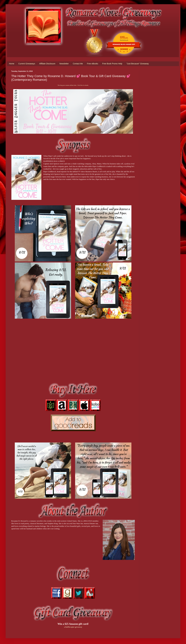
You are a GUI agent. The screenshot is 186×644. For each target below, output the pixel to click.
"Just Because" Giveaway (138, 64)
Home (12, 64)
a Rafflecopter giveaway (73, 627)
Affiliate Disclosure (47, 64)
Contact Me (78, 64)
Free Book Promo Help (112, 64)
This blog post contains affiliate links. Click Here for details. (73, 85)
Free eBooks (93, 64)
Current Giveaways (27, 64)
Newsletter (64, 64)
